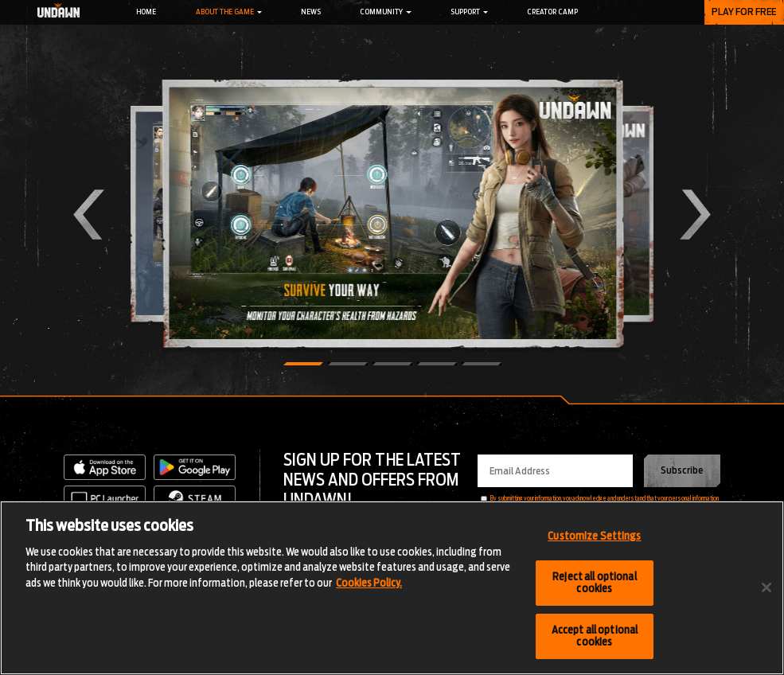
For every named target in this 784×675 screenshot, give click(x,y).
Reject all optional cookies (594, 583)
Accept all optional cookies (595, 636)
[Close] (766, 588)
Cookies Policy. (369, 583)
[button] (303, 364)
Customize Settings (594, 536)
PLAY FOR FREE (744, 12)
